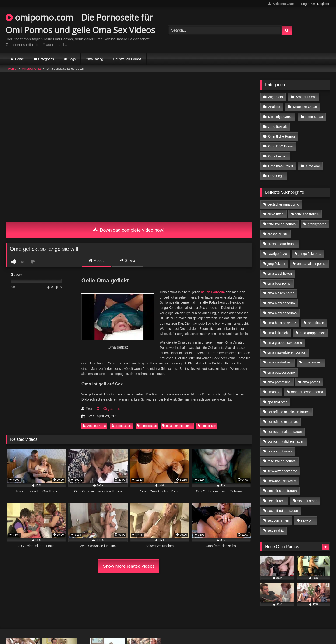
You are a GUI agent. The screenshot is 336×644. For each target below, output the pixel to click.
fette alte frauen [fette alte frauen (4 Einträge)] (307, 214)
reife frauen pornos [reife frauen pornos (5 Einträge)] (282, 461)
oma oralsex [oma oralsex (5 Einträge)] (313, 362)
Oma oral (313, 166)
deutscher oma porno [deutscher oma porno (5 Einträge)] (283, 204)
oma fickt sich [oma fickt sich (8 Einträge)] (278, 333)
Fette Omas (122, 426)
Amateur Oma (31, 69)
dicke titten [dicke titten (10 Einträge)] (275, 214)
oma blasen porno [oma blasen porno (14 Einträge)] (281, 293)
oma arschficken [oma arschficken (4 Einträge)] (280, 274)
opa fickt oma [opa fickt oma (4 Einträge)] (277, 402)
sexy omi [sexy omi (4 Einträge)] (308, 520)
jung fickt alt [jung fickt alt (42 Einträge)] (276, 264)
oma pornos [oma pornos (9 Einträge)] (311, 382)
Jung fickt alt (277, 127)
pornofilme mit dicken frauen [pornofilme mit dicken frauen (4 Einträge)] (289, 412)
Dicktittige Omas (280, 117)
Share (127, 261)
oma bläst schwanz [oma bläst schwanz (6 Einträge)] (282, 323)
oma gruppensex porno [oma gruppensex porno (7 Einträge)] (285, 343)
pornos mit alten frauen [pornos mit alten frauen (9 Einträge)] (285, 432)
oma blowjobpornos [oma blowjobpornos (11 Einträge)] (282, 313)
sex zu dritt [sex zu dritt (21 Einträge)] (276, 530)
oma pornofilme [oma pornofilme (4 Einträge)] (279, 382)
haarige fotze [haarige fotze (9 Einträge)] (277, 254)
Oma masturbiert (281, 166)
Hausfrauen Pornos (127, 59)
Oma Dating (94, 59)
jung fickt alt (147, 426)
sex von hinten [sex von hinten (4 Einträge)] (278, 520)
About (96, 261)
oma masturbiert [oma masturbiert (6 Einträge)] (280, 362)
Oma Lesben (278, 156)
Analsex (274, 107)
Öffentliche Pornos (282, 136)
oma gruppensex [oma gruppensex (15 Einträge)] (312, 333)
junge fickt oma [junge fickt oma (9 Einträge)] (310, 254)
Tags (72, 59)
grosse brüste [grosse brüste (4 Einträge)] (278, 234)
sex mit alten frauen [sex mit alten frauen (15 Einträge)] (282, 491)
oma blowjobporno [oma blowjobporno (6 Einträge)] (281, 303)
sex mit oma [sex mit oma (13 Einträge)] (276, 501)
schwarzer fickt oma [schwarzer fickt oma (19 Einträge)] (282, 471)
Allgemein (275, 97)
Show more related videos (129, 566)
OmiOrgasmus (108, 409)
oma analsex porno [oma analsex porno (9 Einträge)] (311, 264)
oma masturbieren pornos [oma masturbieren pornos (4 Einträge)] (287, 352)
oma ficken (207, 426)
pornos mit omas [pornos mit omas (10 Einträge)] (280, 451)
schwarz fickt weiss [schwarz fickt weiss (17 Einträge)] (282, 481)
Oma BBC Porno (281, 146)
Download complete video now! (129, 230)
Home (19, 59)
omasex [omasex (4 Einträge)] (273, 392)
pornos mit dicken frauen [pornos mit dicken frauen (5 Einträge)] (286, 441)
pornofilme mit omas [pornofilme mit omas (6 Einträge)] (283, 422)
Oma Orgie (276, 176)
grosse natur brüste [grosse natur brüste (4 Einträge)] (282, 244)
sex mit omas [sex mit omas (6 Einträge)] (307, 501)
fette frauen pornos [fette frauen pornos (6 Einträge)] (282, 224)
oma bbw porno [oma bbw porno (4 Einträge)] (279, 283)
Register (323, 4)
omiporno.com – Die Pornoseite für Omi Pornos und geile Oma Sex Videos (80, 24)
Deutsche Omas (305, 107)
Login (305, 4)
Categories (46, 59)
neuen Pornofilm (213, 292)
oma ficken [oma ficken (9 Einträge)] (316, 323)
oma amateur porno (177, 426)
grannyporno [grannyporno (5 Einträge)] (317, 224)
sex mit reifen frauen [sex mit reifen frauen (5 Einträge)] (283, 511)
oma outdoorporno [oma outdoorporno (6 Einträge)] (281, 372)
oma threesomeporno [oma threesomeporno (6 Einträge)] (307, 392)
